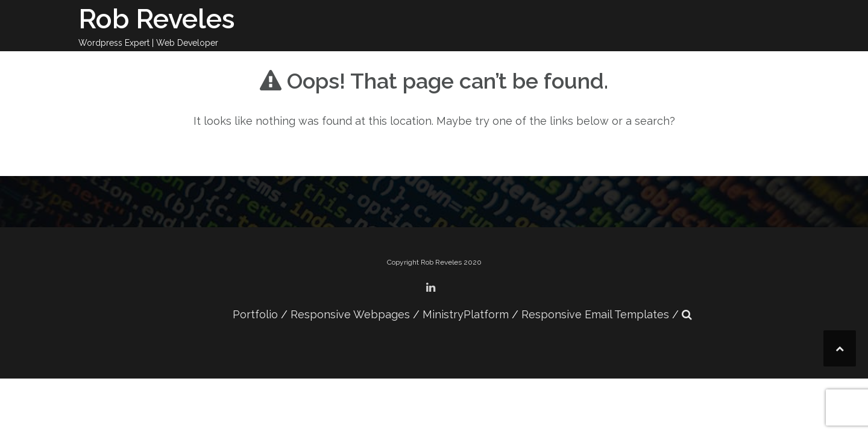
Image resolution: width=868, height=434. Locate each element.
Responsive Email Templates (595, 314)
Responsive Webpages (350, 314)
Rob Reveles (157, 19)
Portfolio (255, 314)
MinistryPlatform (466, 314)
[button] (687, 314)
